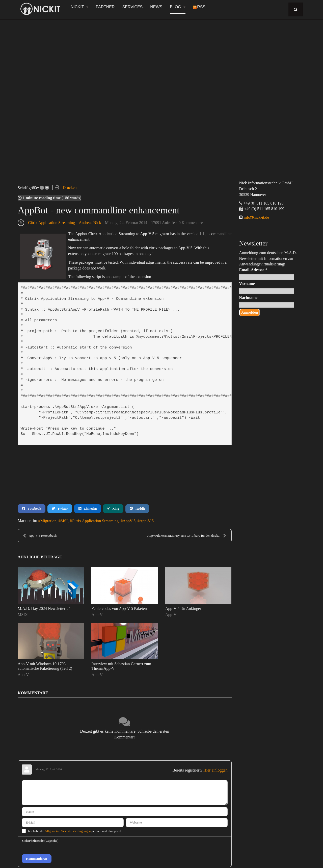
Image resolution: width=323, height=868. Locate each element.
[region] (161, 91)
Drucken (70, 188)
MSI (64, 521)
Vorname (247, 284)
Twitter (60, 509)
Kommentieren (37, 859)
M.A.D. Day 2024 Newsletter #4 (44, 609)
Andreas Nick (90, 223)
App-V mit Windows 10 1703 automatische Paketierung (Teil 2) (45, 666)
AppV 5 (129, 521)
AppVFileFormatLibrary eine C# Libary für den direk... (187, 536)
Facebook (32, 509)
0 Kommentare (191, 223)
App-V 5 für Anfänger (183, 609)
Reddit (137, 509)
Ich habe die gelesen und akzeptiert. (75, 831)
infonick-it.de (256, 217)
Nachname (248, 298)
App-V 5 (147, 521)
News (156, 7)
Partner (105, 7)
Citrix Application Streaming (51, 223)
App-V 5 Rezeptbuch (40, 536)
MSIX (23, 615)
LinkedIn (88, 509)
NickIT (79, 7)
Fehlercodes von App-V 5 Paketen (119, 609)
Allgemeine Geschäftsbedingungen (68, 831)
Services (133, 7)
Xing (113, 509)
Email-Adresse (253, 270)
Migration (48, 521)
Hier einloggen (216, 770)
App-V (97, 615)
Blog (178, 7)
